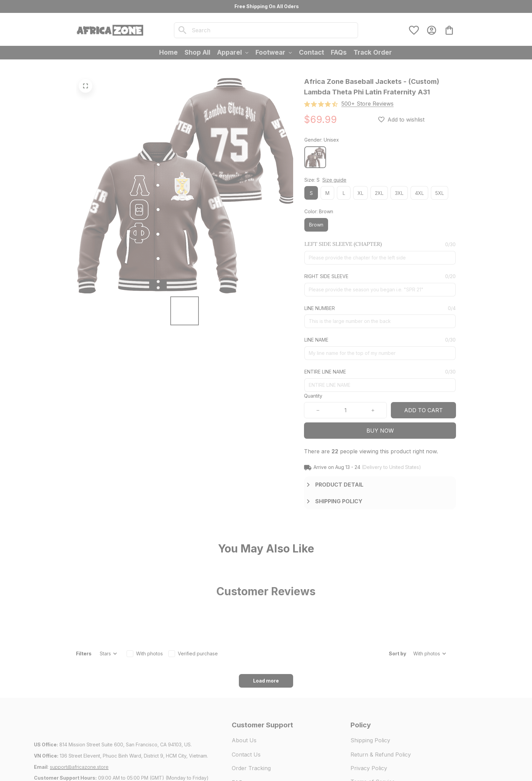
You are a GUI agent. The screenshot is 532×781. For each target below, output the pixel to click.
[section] (367, 104)
